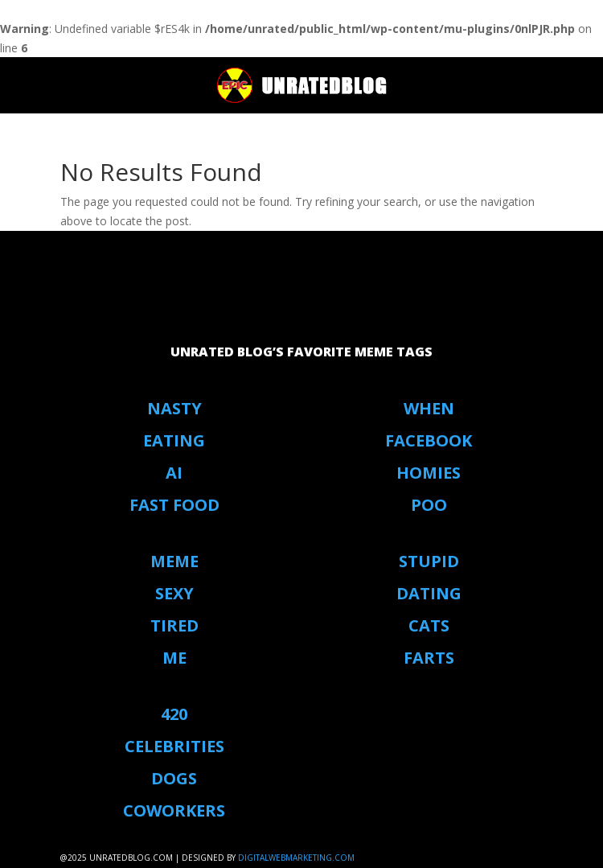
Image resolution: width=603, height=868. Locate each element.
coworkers (174, 810)
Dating (429, 593)
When (429, 408)
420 (174, 714)
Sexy (174, 593)
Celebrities (174, 746)
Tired (174, 625)
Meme (174, 561)
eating (174, 440)
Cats (429, 625)
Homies (429, 473)
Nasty (174, 408)
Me (174, 658)
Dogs (174, 778)
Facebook (429, 440)
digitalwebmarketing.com (296, 858)
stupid (429, 561)
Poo (429, 505)
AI (174, 473)
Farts (429, 658)
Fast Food (174, 505)
